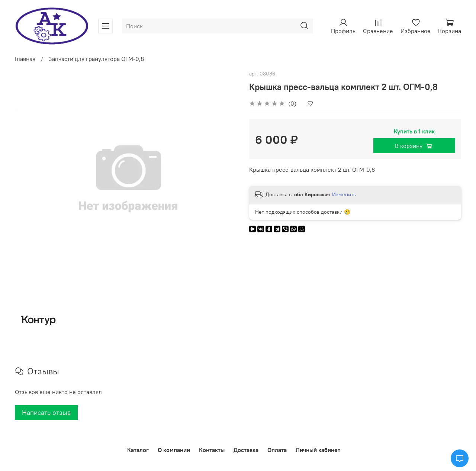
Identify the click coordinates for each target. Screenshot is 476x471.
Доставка (246, 450)
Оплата (277, 450)
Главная (25, 59)
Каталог (138, 450)
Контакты (212, 450)
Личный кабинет (318, 450)
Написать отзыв (46, 412)
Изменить (344, 194)
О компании (174, 450)
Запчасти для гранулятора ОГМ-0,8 (96, 59)
